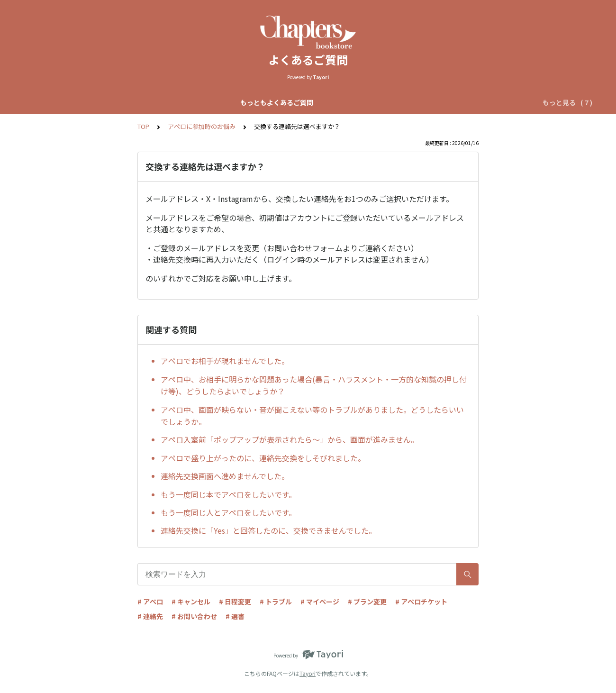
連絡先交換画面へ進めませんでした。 (225, 476)
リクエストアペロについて (365, 102)
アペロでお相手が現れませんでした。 (225, 361)
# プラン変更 (367, 602)
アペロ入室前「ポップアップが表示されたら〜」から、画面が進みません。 (290, 439)
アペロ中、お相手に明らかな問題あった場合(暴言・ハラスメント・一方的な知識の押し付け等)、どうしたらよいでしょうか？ (314, 385)
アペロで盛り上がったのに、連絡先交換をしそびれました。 (263, 458)
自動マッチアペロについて (272, 102)
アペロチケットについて (455, 102)
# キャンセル (191, 602)
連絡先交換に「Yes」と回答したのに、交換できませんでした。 (268, 530)
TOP (143, 126)
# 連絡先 (150, 616)
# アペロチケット (421, 602)
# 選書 (235, 616)
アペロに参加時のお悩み (202, 126)
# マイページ (320, 602)
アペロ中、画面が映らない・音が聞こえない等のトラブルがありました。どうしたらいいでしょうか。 (312, 416)
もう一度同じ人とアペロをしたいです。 (228, 512)
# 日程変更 (235, 602)
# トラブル (276, 602)
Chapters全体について (184, 102)
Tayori (308, 673)
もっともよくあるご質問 (99, 102)
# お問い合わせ (194, 616)
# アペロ (150, 602)
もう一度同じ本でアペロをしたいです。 (228, 494)
